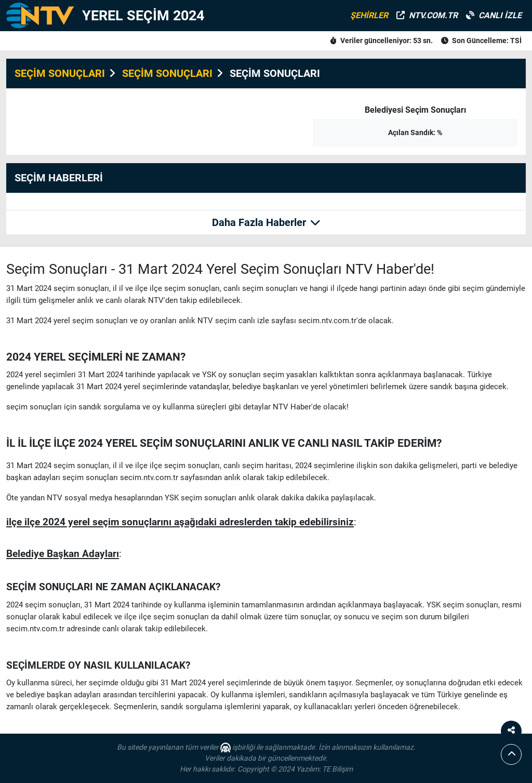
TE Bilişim (337, 769)
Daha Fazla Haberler (266, 222)
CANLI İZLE (494, 15)
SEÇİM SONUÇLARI (60, 73)
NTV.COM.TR (427, 15)
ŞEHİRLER (369, 15)
